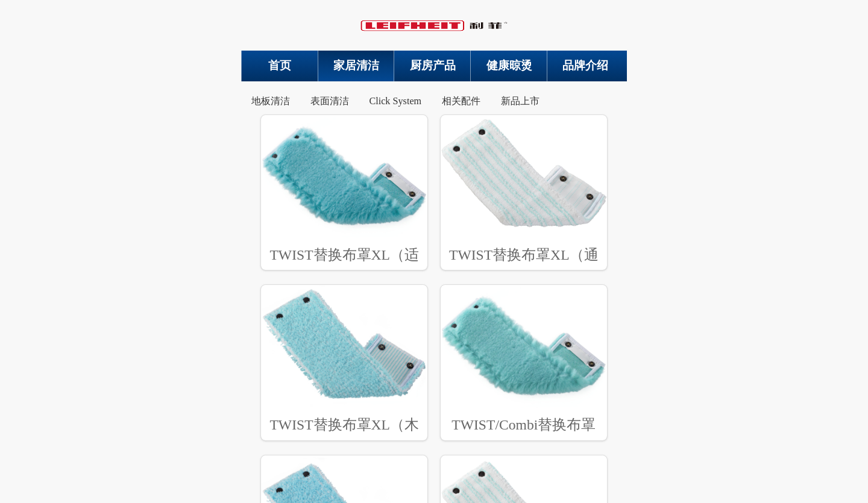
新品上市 (520, 101)
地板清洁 (271, 101)
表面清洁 (330, 101)
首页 (280, 65)
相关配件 (461, 101)
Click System (395, 101)
